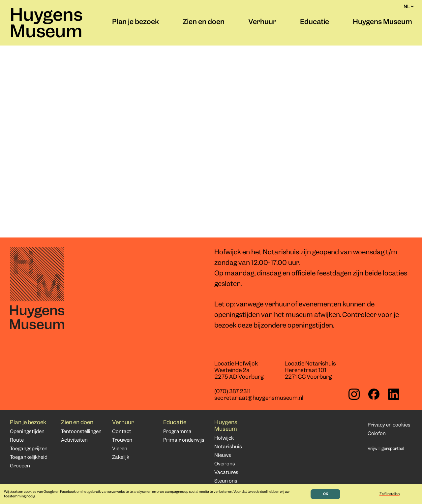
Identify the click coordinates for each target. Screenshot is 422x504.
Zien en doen (204, 22)
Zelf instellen (390, 494)
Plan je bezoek (136, 22)
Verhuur (262, 22)
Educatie (315, 22)
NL (409, 7)
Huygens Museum (46, 24)
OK (326, 494)
